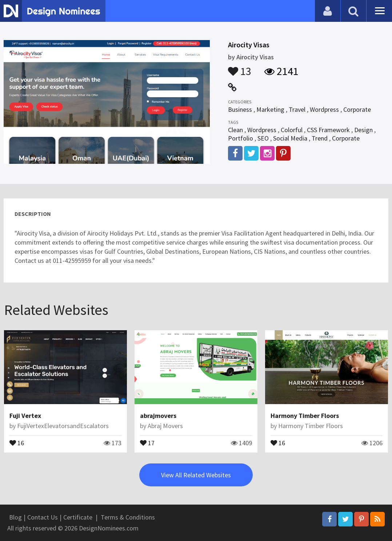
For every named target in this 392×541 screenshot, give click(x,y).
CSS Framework (328, 130)
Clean (235, 130)
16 (17, 442)
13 (240, 68)
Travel (297, 109)
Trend (320, 138)
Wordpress (324, 109)
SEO (263, 138)
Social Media (290, 138)
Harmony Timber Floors (305, 416)
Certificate (78, 517)
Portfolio (241, 138)
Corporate (357, 109)
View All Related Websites (196, 475)
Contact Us (43, 517)
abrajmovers (158, 416)
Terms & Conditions (128, 517)
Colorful (292, 130)
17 (147, 442)
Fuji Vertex (25, 416)
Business (240, 109)
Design (363, 130)
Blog (15, 517)
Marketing (270, 109)
